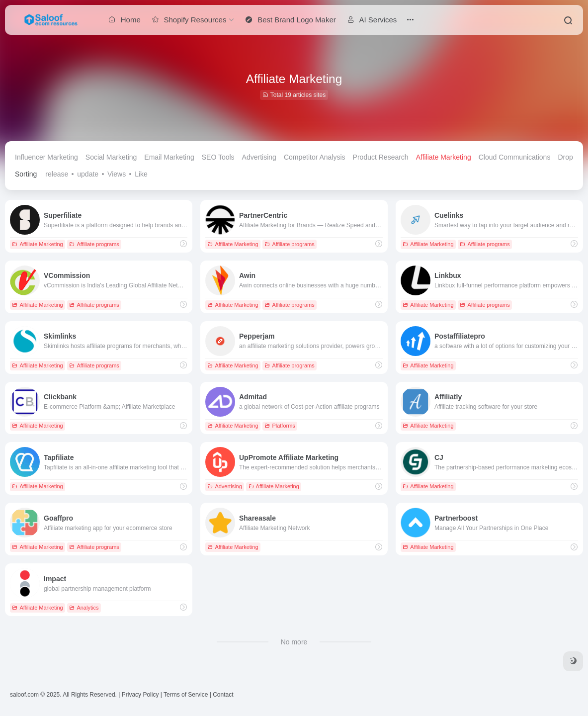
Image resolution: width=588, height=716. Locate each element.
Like (141, 174)
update (88, 174)
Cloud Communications (515, 157)
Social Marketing (111, 157)
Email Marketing (169, 157)
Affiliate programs (94, 244)
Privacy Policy (140, 695)
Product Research (381, 157)
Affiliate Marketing (444, 157)
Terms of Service (186, 695)
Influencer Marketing (46, 157)
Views (117, 174)
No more (294, 642)
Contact (223, 695)
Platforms (280, 426)
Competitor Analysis (315, 157)
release (57, 174)
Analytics (84, 608)
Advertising (259, 157)
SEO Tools (218, 157)
